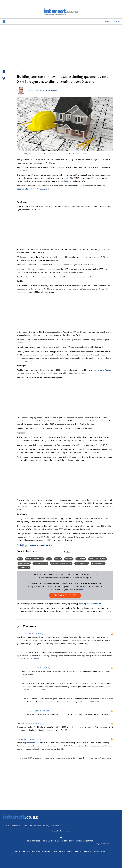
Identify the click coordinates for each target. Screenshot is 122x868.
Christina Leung (82, 563)
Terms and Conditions (31, 826)
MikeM (22, 724)
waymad (22, 739)
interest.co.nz (20, 852)
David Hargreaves (51, 90)
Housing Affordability (98, 559)
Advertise (55, 826)
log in (117, 22)
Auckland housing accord (61, 563)
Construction (24, 563)
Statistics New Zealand (35, 559)
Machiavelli (23, 634)
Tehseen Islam (24, 568)
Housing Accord (104, 370)
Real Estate (81, 559)
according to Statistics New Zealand (33, 189)
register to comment (92, 604)
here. (109, 611)
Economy (69, 559)
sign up (108, 22)
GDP (49, 559)
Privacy (46, 826)
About (6, 826)
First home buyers (40, 563)
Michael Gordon (98, 563)
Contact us (15, 826)
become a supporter (65, 595)
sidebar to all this (34, 743)
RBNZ (20, 559)
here (66, 181)
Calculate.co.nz (49, 852)
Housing (58, 559)
